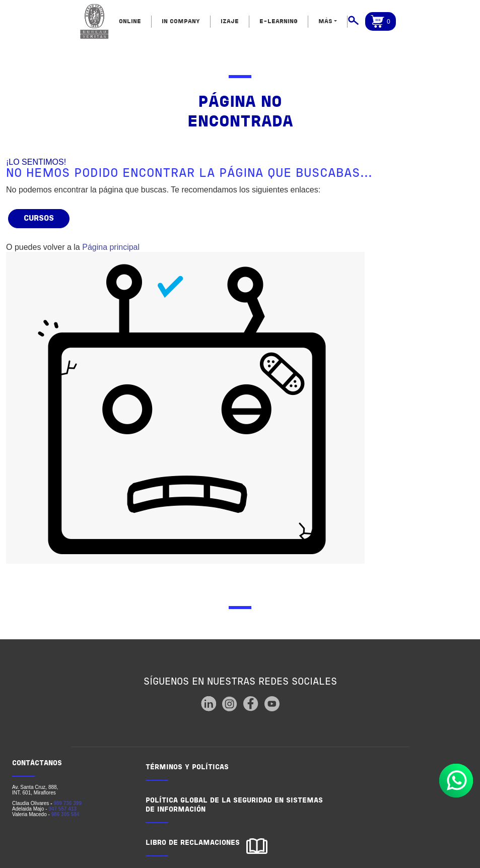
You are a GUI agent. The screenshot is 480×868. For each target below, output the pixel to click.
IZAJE (230, 22)
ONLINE (130, 22)
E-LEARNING (279, 22)
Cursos (39, 219)
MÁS (325, 22)
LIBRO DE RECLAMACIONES (193, 843)
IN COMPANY (181, 22)
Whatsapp (456, 781)
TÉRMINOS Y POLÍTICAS (187, 767)
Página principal (111, 247)
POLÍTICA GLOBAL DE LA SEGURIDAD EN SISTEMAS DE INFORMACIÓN (234, 805)
